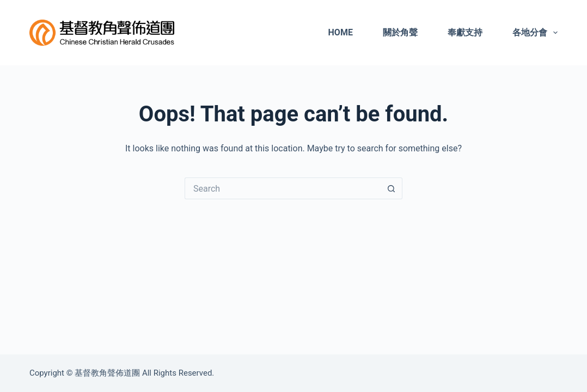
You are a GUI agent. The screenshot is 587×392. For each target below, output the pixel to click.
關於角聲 (400, 32)
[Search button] (392, 188)
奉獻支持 (465, 32)
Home (341, 32)
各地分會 (535, 33)
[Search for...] (283, 188)
